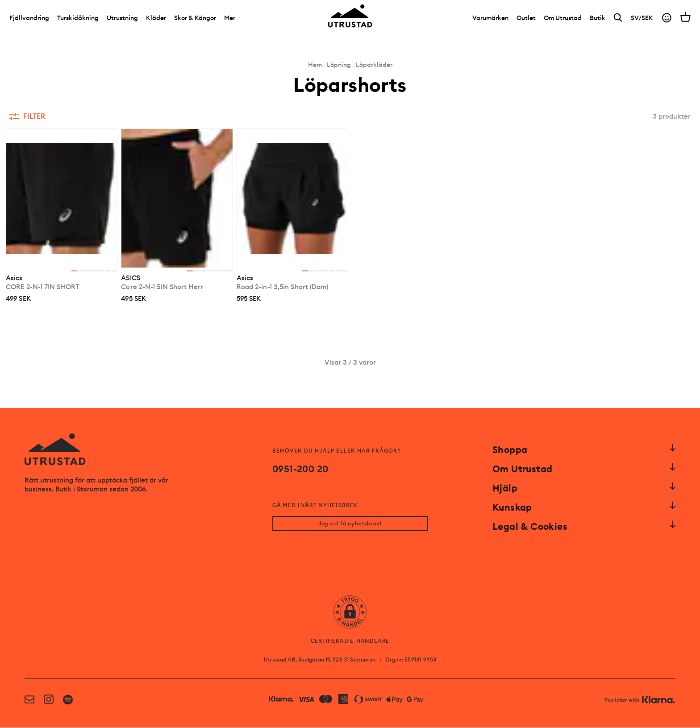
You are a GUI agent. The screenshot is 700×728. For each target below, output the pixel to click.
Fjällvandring (29, 19)
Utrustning (122, 19)
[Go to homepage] (350, 17)
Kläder (156, 19)
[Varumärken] (490, 19)
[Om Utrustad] (563, 19)
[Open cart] (685, 18)
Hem (315, 65)
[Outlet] (526, 19)
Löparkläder (374, 65)
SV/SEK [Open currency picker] (642, 19)
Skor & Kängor (195, 19)
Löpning (339, 65)
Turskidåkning (78, 19)
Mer (230, 19)
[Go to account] (667, 19)
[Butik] (598, 19)
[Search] (618, 19)
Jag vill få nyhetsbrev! (350, 524)
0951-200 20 (300, 469)
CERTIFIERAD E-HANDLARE (350, 641)
